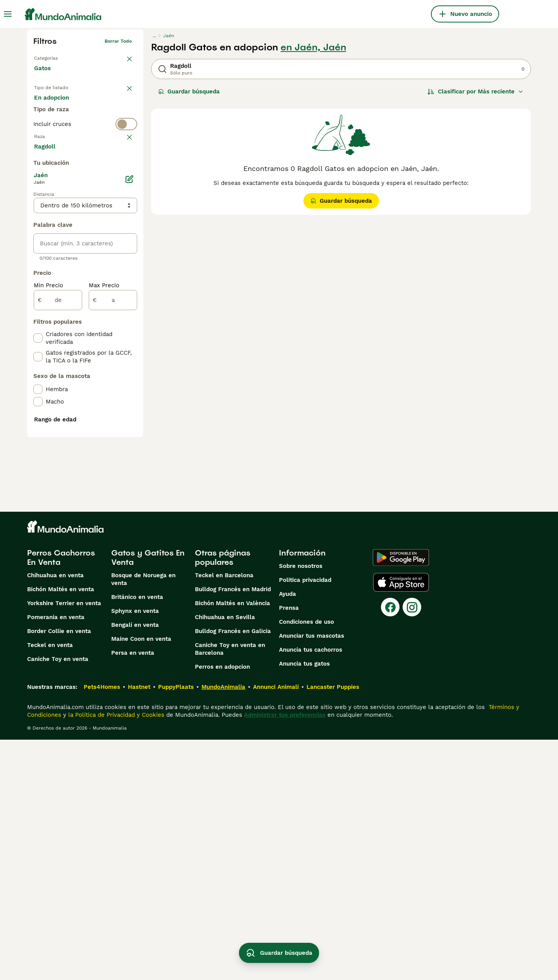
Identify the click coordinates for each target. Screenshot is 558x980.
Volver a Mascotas (55, 57)
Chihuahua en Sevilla (225, 857)
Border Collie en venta (59, 871)
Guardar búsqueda (189, 91)
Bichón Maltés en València (232, 844)
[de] (58, 485)
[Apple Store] (401, 823)
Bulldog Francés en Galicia (233, 871)
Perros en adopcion (222, 907)
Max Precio (104, 470)
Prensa (289, 848)
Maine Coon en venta (141, 879)
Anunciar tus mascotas (312, 876)
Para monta (57, 124)
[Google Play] (401, 798)
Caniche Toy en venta (58, 899)
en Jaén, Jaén (313, 47)
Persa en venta (133, 893)
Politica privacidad (305, 820)
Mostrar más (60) (65, 330)
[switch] (85, 154)
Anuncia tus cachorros (311, 890)
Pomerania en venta (56, 857)
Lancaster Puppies (333, 927)
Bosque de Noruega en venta (143, 820)
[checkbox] (38, 207)
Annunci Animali (276, 927)
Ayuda (288, 834)
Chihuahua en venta (55, 816)
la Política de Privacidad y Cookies (115, 955)
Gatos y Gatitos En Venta (148, 798)
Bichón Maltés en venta (61, 830)
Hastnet (139, 927)
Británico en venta (137, 837)
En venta (53, 105)
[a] (113, 485)
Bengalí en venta (135, 865)
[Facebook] (390, 847)
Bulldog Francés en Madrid (233, 830)
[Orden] (475, 91)
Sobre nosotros (301, 806)
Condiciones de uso (307, 862)
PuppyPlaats (176, 927)
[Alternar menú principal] (8, 14)
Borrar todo (118, 41)
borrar (125, 169)
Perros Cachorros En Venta (61, 798)
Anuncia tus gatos (304, 904)
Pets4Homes (102, 927)
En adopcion (100, 105)
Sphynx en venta (135, 851)
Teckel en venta (50, 885)
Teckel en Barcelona (224, 816)
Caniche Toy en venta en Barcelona (230, 889)
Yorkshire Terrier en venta (64, 844)
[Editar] (129, 364)
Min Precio (48, 470)
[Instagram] (412, 847)
